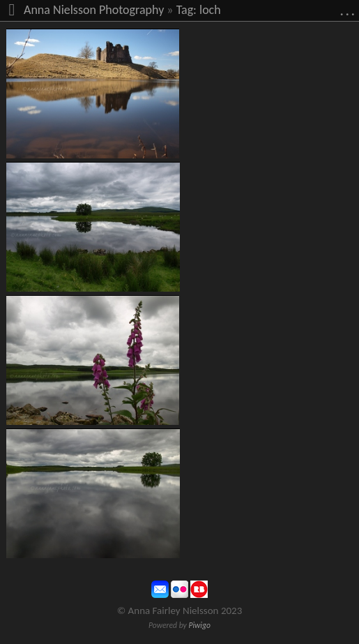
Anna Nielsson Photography (94, 10)
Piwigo (199, 625)
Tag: (186, 10)
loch (210, 10)
